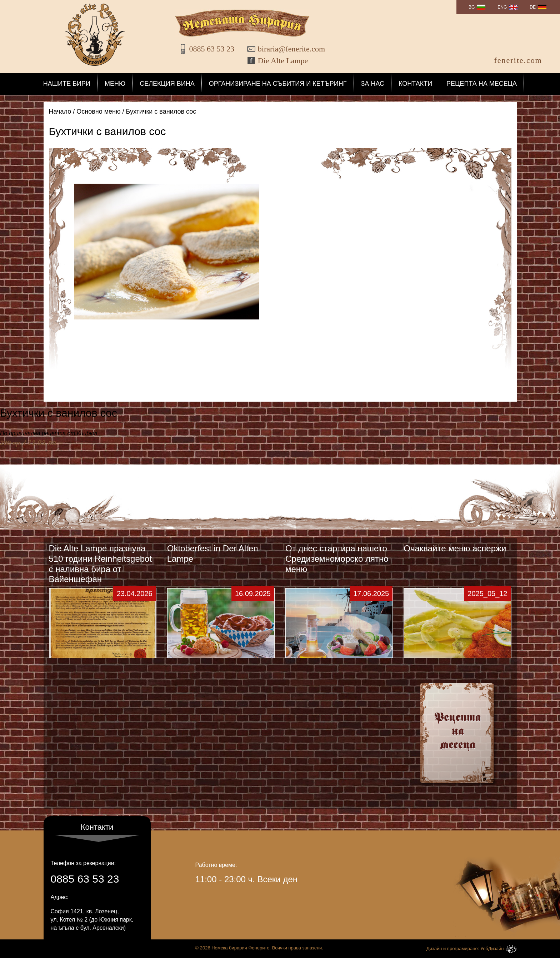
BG (472, 7)
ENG (502, 7)
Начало (60, 111)
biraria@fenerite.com (287, 49)
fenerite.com (518, 60)
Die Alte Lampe (283, 61)
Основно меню (98, 111)
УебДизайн (499, 949)
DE (533, 7)
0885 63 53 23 (212, 49)
